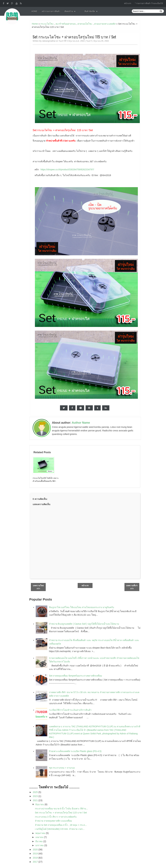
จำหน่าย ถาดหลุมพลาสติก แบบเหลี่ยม (53, 821)
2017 (36, 862)
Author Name (81, 423)
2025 (36, 792)
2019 (36, 854)
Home (34, 11)
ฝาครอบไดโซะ (85, 24)
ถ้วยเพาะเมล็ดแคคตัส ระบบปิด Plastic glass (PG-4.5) (75, 751)
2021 (36, 800)
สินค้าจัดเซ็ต (90, 11)
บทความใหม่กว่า (38, 587)
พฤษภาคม (41, 833)
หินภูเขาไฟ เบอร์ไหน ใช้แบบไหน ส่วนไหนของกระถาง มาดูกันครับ (82, 607)
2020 (36, 850)
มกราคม (40, 845)
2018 (36, 858)
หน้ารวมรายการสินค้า (51, 11)
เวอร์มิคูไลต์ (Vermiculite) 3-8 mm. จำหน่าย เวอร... (60, 829)
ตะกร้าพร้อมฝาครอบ (66, 24)
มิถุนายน (40, 804)
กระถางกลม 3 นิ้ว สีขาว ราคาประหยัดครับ (56, 817)
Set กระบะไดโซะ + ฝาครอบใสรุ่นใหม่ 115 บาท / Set (74, 37)
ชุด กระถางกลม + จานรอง (62, 768)
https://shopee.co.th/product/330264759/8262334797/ (67, 169)
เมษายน (40, 837)
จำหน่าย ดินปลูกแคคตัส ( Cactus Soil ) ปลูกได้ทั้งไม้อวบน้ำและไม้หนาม (84, 624)
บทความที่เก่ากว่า (132, 587)
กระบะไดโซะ (47, 24)
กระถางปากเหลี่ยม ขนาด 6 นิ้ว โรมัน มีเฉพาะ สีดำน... (61, 809)
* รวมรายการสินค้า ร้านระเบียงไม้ (149, 3)
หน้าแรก (128, 3)
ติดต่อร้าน (69, 11)
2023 (36, 796)
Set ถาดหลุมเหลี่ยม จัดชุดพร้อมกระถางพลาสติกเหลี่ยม (76, 676)
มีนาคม (39, 841)
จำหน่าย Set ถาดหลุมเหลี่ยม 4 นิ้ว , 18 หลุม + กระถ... (61, 825)
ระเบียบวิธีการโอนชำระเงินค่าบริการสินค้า (70, 710)
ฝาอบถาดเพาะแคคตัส (105, 24)
